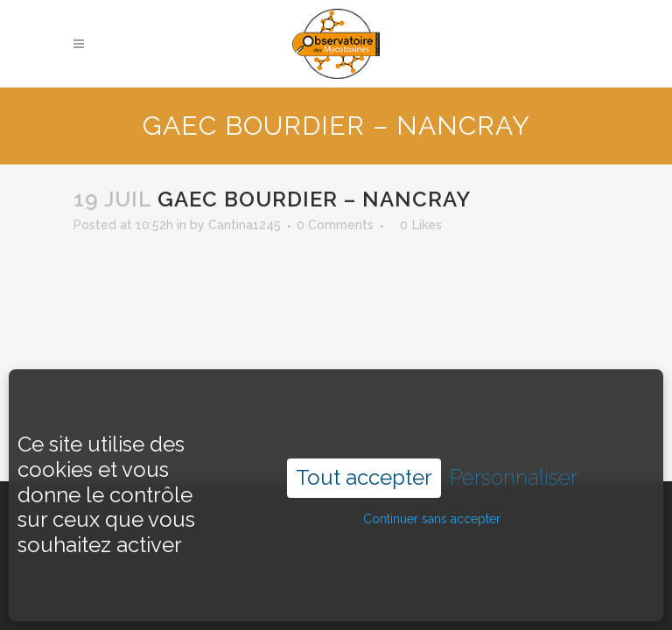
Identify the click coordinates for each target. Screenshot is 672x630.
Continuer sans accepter (432, 500)
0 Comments (335, 225)
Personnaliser (514, 459)
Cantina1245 (245, 225)
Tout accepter (364, 459)
